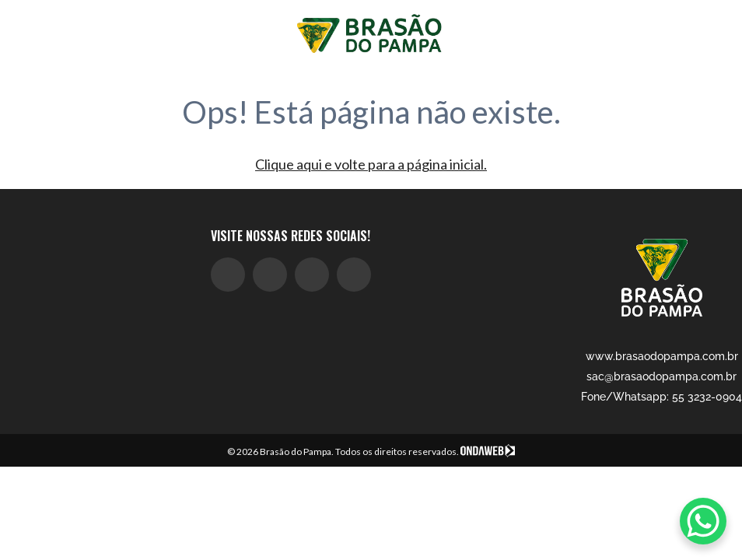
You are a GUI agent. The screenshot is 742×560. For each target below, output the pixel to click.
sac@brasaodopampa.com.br (661, 376)
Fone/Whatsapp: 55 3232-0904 (661, 397)
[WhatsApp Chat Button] (703, 521)
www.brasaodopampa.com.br (662, 356)
